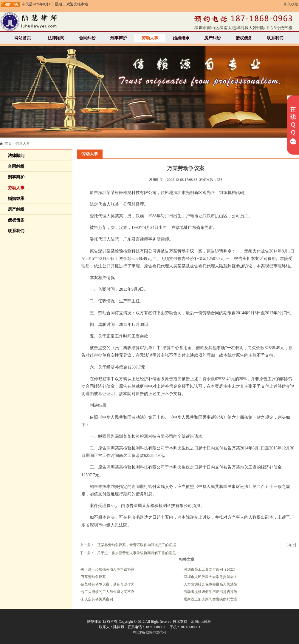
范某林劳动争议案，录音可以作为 (108, 584)
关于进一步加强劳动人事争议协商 (108, 569)
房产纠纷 (213, 38)
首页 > (17, 144)
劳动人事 (150, 38)
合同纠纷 (87, 38)
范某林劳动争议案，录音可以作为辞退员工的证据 (137, 545)
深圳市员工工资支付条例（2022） (210, 569)
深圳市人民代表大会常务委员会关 (210, 577)
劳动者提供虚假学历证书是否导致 (210, 592)
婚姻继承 (181, 38)
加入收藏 (291, 4)
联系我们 (275, 38)
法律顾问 (56, 38)
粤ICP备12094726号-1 (149, 632)
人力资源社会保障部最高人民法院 (210, 584)
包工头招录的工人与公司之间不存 (108, 592)
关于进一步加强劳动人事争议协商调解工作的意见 (137, 553)
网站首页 (23, 38)
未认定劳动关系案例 (97, 599)
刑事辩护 (119, 38)
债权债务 (244, 38)
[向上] (291, 545)
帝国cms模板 (201, 622)
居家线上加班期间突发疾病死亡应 (210, 599)
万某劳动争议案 (93, 577)
